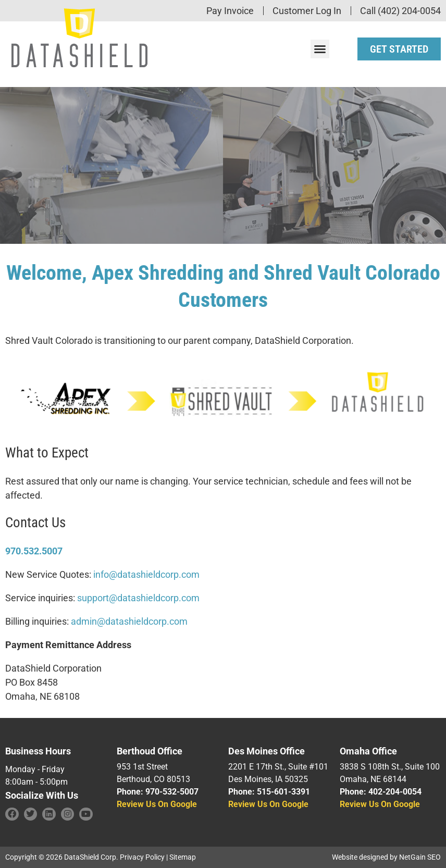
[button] (320, 49)
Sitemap (183, 857)
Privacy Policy (142, 857)
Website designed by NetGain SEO (386, 857)
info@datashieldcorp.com (146, 574)
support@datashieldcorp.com (138, 598)
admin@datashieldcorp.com (129, 621)
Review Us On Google (157, 804)
